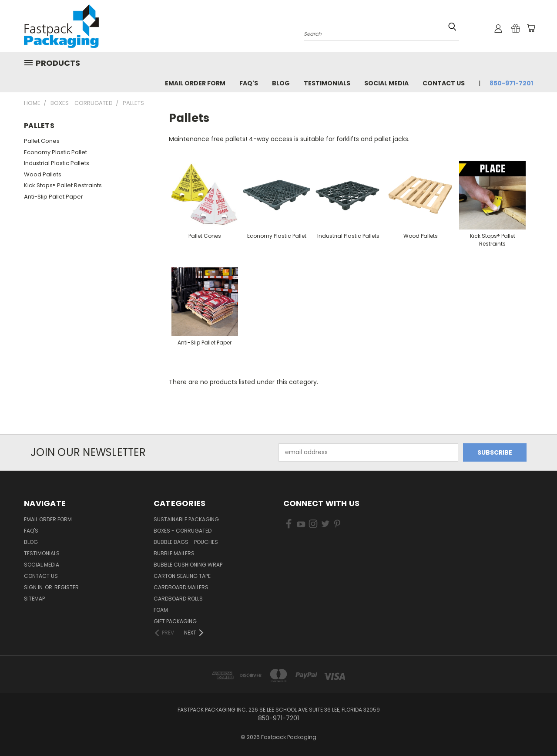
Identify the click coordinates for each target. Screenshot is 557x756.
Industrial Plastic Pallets (57, 163)
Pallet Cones (42, 141)
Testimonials (327, 83)
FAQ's (249, 83)
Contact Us (444, 83)
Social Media (386, 83)
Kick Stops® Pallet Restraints (63, 185)
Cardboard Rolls (178, 599)
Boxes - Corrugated (183, 531)
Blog (281, 83)
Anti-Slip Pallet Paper (54, 197)
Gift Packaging (175, 621)
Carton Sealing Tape (182, 576)
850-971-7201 (511, 83)
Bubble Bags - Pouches (186, 542)
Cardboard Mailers (181, 587)
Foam (161, 610)
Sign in (34, 587)
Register (67, 587)
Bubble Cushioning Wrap (188, 565)
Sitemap (34, 599)
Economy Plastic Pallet (55, 152)
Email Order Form (195, 83)
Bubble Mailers (174, 553)
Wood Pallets (43, 174)
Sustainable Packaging (186, 519)
